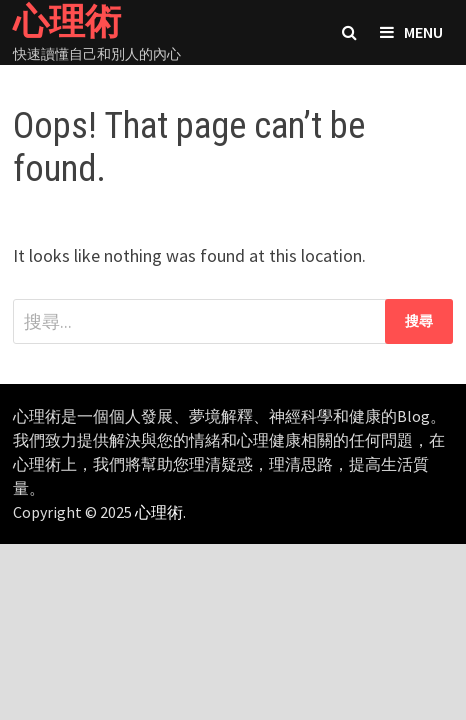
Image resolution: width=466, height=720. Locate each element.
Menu (411, 32)
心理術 (159, 512)
